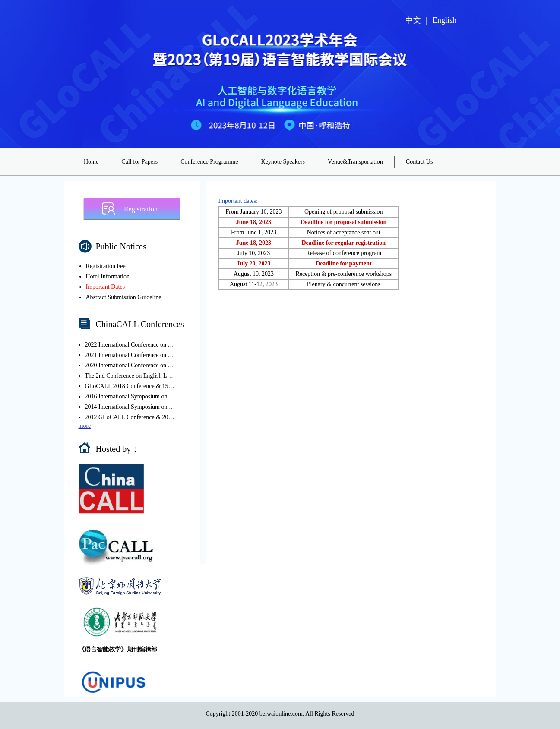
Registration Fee (106, 266)
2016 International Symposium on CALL (130, 396)
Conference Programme (209, 162)
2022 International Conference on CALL (130, 345)
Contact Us (419, 162)
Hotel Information (108, 276)
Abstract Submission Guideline (124, 297)
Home (91, 162)
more (85, 426)
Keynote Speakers (283, 162)
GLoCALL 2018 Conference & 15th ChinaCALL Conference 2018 (130, 386)
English (445, 20)
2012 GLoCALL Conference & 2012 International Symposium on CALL (130, 417)
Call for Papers (139, 162)
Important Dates (106, 287)
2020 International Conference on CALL (130, 365)
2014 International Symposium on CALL (130, 407)
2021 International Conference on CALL (130, 355)
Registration (141, 209)
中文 (413, 20)
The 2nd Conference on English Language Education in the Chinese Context (130, 376)
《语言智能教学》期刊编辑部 (118, 649)
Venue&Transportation (355, 162)
